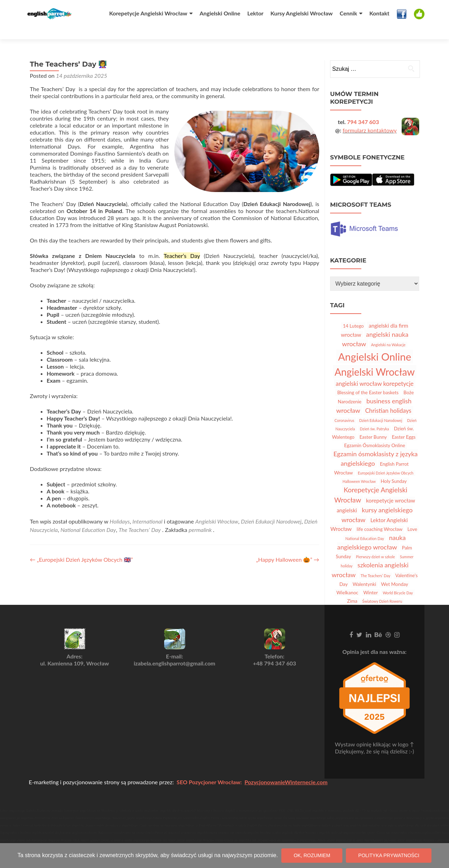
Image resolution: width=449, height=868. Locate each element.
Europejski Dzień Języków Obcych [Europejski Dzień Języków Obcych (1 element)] (386, 460)
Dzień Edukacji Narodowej (271, 509)
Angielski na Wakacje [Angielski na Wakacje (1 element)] (388, 332)
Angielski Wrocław (217, 509)
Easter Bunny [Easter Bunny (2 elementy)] (373, 424)
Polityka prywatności (389, 855)
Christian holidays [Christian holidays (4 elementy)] (388, 398)
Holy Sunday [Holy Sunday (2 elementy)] (394, 469)
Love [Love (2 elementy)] (413, 517)
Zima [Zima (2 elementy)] (352, 588)
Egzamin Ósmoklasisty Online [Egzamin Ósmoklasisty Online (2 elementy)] (375, 433)
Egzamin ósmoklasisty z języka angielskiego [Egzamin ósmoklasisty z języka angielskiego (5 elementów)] (375, 446)
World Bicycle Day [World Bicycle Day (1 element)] (398, 580)
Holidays (120, 509)
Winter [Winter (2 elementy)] (371, 580)
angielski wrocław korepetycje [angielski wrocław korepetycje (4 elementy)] (375, 371)
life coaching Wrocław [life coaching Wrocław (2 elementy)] (380, 517)
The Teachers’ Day (140, 517)
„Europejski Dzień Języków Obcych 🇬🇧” (81, 547)
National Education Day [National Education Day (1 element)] (364, 526)
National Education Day (88, 517)
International (148, 509)
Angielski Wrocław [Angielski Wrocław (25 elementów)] (375, 359)
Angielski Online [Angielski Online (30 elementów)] (375, 344)
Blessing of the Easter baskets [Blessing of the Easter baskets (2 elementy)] (368, 380)
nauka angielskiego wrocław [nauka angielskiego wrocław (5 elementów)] (371, 530)
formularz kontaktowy (370, 118)
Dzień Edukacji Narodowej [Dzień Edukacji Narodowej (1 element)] (381, 408)
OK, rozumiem (312, 855)
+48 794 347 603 (274, 651)
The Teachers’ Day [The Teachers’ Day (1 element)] (376, 563)
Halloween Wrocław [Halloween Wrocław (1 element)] (359, 469)
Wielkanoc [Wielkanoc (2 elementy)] (347, 580)
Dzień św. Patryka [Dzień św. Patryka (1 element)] (374, 416)
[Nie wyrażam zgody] (440, 856)
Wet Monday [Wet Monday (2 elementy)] (394, 572)
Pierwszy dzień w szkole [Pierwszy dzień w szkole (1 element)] (376, 544)
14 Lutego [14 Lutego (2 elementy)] (353, 313)
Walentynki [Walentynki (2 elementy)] (364, 572)
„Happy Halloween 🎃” (288, 547)
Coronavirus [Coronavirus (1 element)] (344, 408)
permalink (201, 517)
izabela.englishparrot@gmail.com (175, 651)
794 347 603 (363, 109)
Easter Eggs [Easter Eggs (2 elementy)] (404, 424)
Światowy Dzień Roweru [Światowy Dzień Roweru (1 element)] (382, 589)
